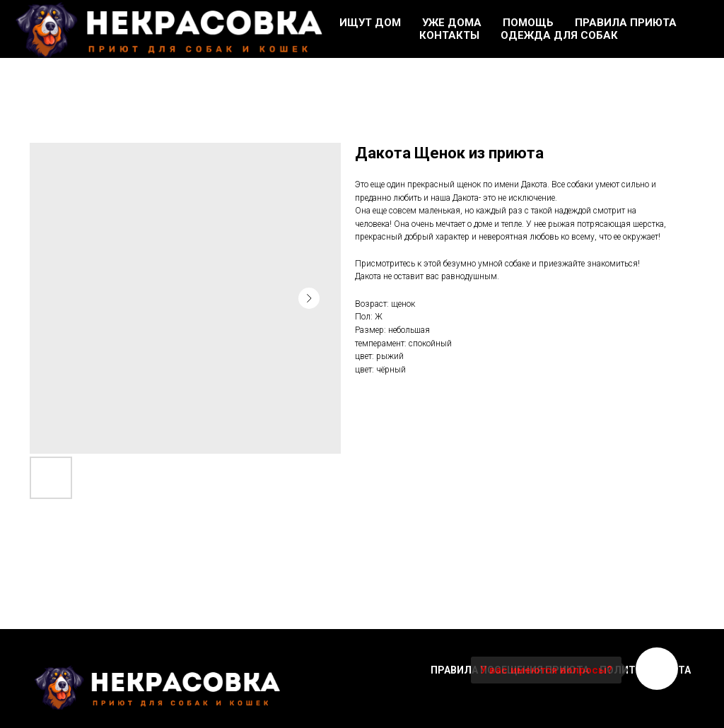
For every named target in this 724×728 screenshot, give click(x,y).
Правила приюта (626, 23)
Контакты (449, 35)
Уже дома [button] (452, 23)
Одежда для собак (559, 35)
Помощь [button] (528, 23)
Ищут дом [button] (370, 23)
